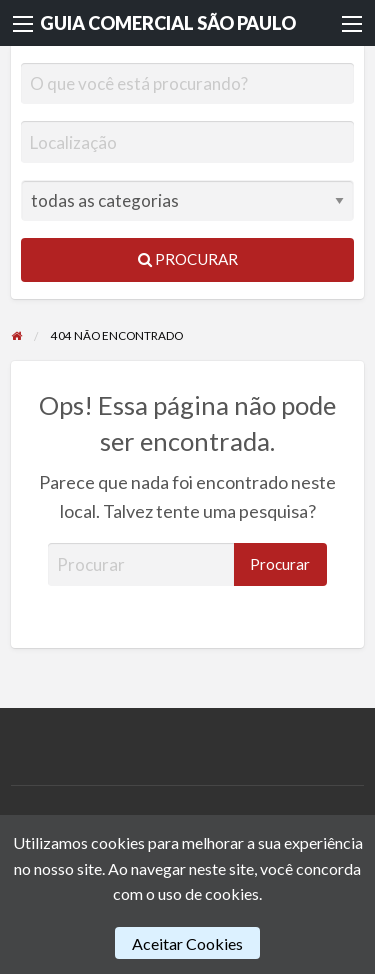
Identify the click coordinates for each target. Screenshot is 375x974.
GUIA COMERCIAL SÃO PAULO (168, 23)
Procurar (188, 259)
